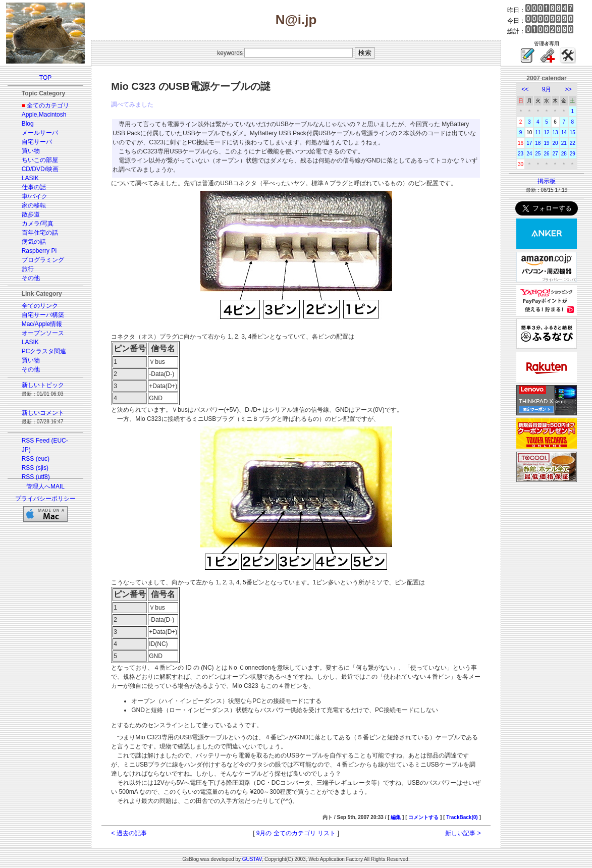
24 (529, 154)
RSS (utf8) (36, 477)
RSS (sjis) (35, 468)
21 (564, 143)
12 (546, 132)
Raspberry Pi (39, 251)
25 (538, 154)
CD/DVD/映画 (40, 169)
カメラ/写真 (38, 224)
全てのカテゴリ (48, 105)
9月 (547, 89)
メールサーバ (40, 133)
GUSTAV (252, 859)
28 (564, 154)
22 (573, 143)
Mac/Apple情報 (42, 324)
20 (555, 143)
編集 (396, 817)
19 (546, 143)
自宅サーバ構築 (43, 315)
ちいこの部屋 (40, 160)
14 (564, 132)
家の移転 (34, 205)
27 (555, 154)
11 (538, 132)
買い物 (31, 151)
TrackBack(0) (462, 817)
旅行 (28, 269)
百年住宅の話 (40, 233)
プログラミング (43, 260)
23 (521, 154)
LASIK (30, 178)
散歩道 (31, 214)
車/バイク (35, 196)
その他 (31, 278)
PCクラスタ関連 (44, 351)
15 (573, 132)
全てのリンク (40, 306)
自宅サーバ (37, 142)
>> (568, 89)
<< (525, 89)
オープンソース (43, 333)
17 (529, 143)
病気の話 (34, 242)
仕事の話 (34, 187)
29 (573, 154)
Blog (28, 124)
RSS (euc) (36, 459)
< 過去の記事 (129, 833)
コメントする (423, 817)
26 (546, 154)
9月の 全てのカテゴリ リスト (296, 833)
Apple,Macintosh (44, 115)
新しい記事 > (463, 833)
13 (555, 132)
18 (538, 143)
